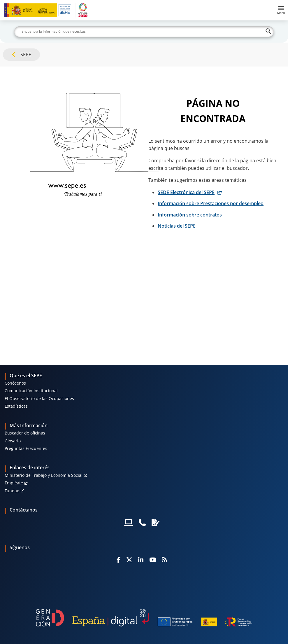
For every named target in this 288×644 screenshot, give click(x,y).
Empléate (14, 483)
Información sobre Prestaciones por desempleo (211, 203)
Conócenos (15, 383)
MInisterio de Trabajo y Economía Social (44, 475)
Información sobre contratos (190, 215)
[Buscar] (144, 32)
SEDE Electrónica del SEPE (186, 192)
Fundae (12, 491)
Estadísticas (16, 406)
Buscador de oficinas (25, 433)
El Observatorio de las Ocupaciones (39, 398)
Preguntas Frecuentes (26, 448)
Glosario (13, 441)
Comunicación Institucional (31, 391)
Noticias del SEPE (177, 226)
